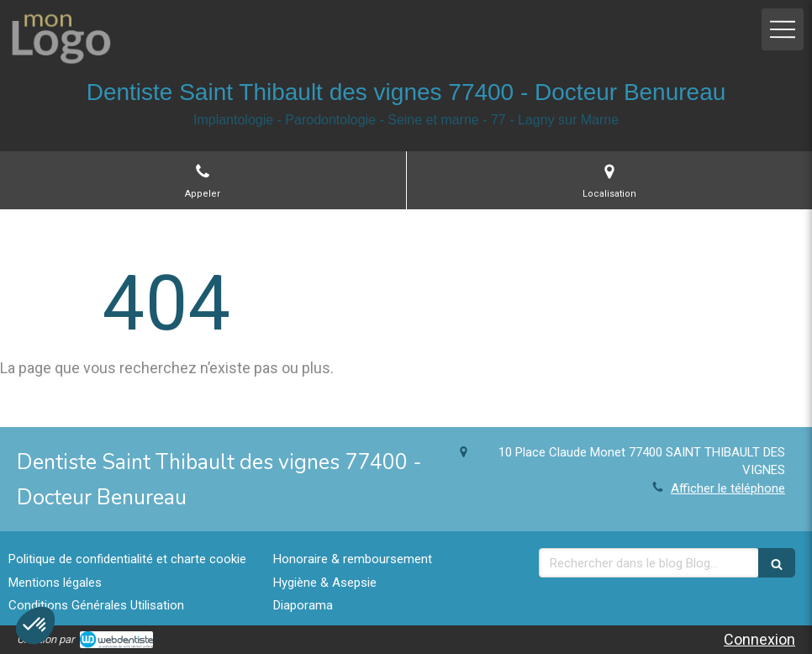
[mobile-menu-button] (783, 29)
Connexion (759, 639)
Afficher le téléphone (728, 488)
